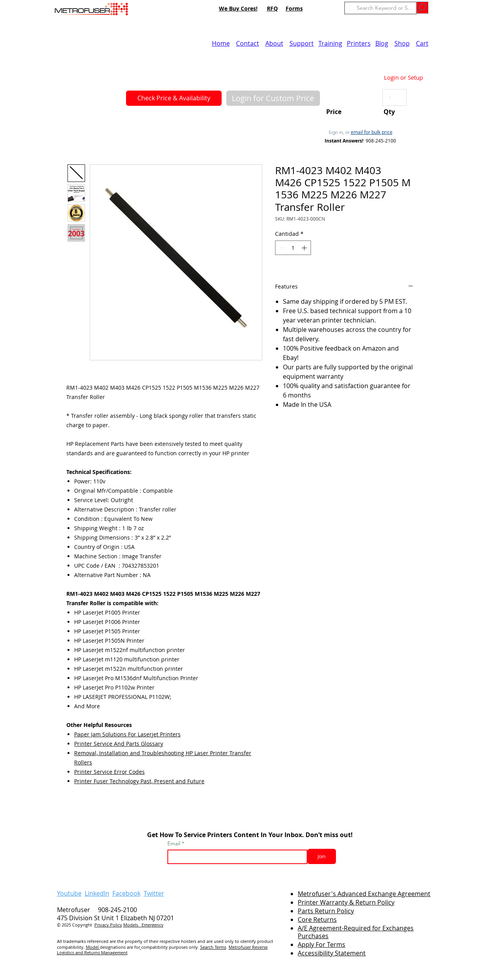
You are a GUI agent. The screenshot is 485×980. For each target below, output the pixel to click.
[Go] (422, 8)
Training (330, 43)
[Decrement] (281, 248)
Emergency (153, 925)
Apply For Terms (322, 944)
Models (132, 925)
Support (302, 43)
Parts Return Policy (326, 911)
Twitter (154, 893)
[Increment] (305, 248)
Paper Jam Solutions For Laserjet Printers (127, 734)
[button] (273, 98)
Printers (359, 43)
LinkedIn (97, 893)
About (274, 43)
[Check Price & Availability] (174, 98)
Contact (248, 43)
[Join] (322, 856)
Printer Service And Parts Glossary (119, 744)
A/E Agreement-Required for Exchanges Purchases (356, 932)
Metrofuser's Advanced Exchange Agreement (364, 894)
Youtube (69, 893)
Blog (382, 43)
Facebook (126, 893)
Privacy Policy (108, 925)
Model (93, 947)
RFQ (272, 8)
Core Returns (317, 919)
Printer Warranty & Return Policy (346, 902)
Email (175, 843)
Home (221, 43)
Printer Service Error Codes (109, 772)
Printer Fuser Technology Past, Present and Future (139, 781)
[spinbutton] (293, 248)
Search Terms (213, 947)
